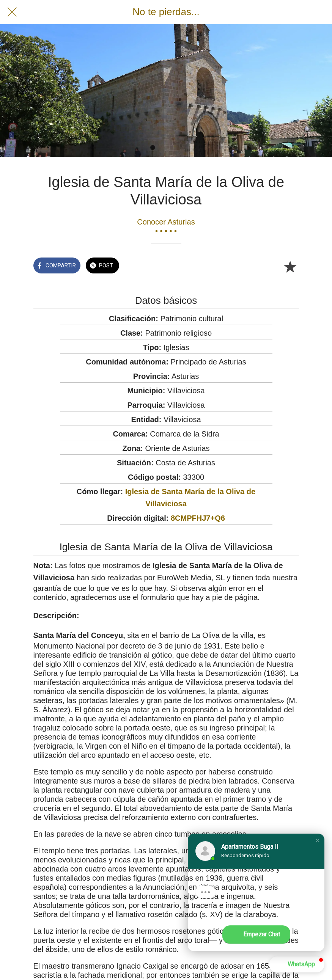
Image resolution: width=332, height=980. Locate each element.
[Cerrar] (12, 12)
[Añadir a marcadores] (290, 266)
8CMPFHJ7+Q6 (198, 518)
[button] (318, 840)
